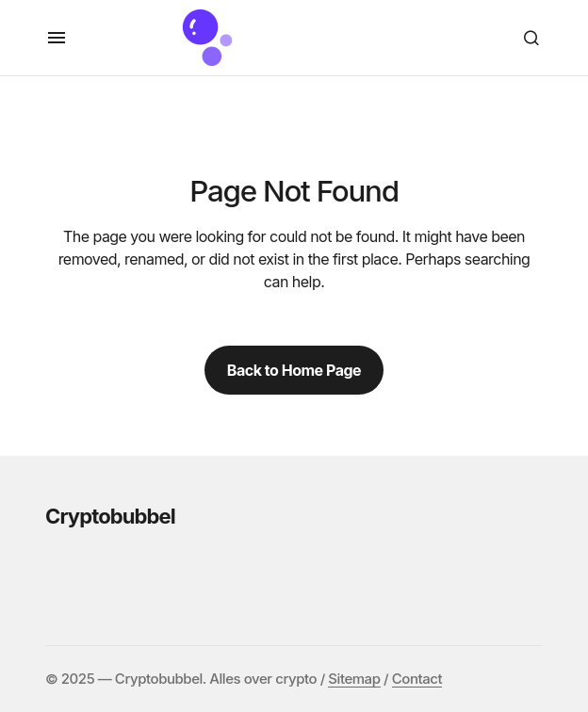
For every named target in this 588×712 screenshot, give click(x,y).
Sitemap (354, 679)
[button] (57, 38)
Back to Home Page (294, 370)
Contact (417, 679)
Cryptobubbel (110, 516)
